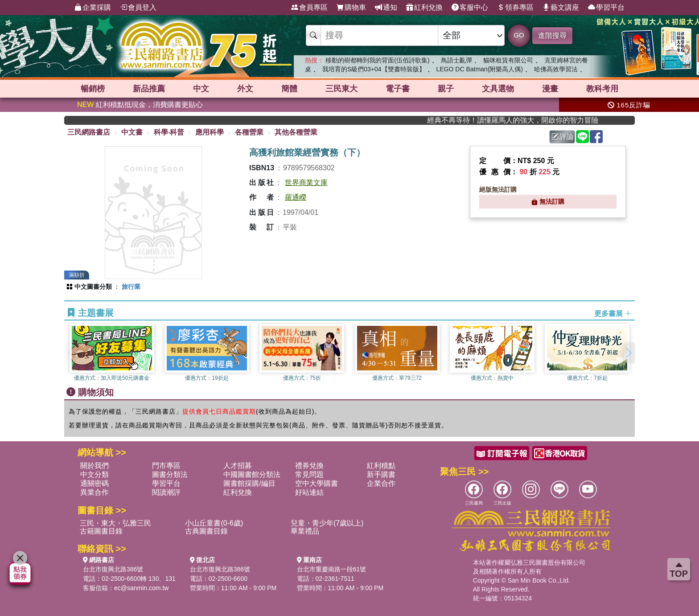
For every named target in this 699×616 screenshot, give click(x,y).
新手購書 (381, 474)
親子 (446, 89)
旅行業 (131, 287)
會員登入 (138, 8)
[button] (628, 353)
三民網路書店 (89, 132)
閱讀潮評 (166, 492)
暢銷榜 (93, 89)
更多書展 (613, 313)
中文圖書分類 (93, 287)
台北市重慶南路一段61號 (332, 569)
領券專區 (515, 8)
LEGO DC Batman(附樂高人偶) (479, 69)
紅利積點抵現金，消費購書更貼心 (140, 105)
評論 (563, 137)
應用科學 (210, 132)
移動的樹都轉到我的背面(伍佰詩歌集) (377, 60)
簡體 (289, 89)
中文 (201, 89)
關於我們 (95, 466)
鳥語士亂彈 (456, 60)
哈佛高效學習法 (556, 69)
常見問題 (309, 474)
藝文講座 (561, 8)
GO (519, 35)
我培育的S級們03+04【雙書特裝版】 (374, 69)
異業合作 (95, 492)
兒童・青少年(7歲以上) (327, 523)
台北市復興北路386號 (113, 569)
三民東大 (341, 89)
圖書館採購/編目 (249, 483)
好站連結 (309, 492)
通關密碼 (95, 483)
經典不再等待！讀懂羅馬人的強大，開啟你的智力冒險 (524, 120)
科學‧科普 (169, 132)
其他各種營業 (296, 132)
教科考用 (602, 89)
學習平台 (606, 8)
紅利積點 (381, 466)
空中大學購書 (317, 483)
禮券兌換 (309, 466)
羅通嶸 (296, 197)
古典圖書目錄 (206, 531)
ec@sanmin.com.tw (141, 588)
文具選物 (498, 89)
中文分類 (95, 474)
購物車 (351, 8)
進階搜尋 (552, 35)
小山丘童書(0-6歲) (214, 523)
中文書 (132, 132)
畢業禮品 (305, 531)
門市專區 (166, 466)
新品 (149, 89)
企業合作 (381, 483)
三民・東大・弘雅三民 (115, 523)
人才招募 (238, 466)
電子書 (398, 89)
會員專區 (309, 8)
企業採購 (93, 8)
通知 (386, 8)
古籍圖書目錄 (101, 531)
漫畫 (550, 89)
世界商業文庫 (306, 183)
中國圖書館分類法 (252, 474)
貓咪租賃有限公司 (508, 60)
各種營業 (249, 132)
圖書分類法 (170, 474)
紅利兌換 (424, 8)
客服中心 (470, 8)
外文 (245, 89)
